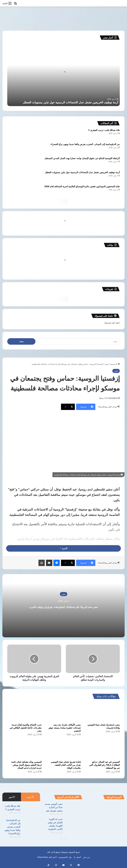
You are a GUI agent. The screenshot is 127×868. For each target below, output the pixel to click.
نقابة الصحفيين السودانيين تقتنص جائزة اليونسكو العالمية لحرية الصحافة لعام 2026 (82, 186)
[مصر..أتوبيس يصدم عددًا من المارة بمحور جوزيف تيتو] (74, 808)
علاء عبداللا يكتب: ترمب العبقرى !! (104, 130)
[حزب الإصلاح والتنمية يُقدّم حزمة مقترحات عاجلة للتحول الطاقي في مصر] (24, 712)
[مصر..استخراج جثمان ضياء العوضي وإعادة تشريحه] (103, 712)
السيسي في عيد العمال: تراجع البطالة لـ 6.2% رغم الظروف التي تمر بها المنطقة (104, 765)
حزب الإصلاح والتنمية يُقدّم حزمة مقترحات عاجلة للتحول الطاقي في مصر (26, 728)
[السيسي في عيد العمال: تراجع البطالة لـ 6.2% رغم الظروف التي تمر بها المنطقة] (103, 749)
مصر (107, 364)
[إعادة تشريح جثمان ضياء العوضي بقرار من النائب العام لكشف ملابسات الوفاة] (63, 749)
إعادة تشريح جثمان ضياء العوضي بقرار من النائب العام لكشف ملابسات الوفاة (66, 765)
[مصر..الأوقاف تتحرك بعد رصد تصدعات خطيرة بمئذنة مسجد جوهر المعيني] (63, 712)
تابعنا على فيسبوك (112, 323)
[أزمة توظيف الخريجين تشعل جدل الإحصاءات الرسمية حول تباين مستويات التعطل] (16, 177)
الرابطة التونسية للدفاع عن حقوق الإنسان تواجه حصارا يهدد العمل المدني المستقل (82, 158)
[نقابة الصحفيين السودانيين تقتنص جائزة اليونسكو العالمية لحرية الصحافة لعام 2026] (16, 191)
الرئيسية (115, 364)
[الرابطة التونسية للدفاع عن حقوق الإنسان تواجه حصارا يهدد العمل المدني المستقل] (16, 163)
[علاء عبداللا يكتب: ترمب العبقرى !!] (16, 134)
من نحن (86, 857)
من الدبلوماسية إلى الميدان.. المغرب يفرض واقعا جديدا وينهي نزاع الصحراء (85, 144)
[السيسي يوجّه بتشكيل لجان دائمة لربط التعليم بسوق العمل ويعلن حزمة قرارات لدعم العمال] (24, 749)
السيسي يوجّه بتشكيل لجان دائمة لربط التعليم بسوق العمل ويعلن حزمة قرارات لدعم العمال (26, 765)
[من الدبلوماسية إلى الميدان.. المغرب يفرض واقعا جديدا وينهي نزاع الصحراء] (16, 149)
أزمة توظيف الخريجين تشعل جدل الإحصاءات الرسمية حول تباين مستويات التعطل (71, 102)
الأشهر (12, 797)
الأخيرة (30, 797)
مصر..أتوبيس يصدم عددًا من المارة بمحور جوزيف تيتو (54, 807)
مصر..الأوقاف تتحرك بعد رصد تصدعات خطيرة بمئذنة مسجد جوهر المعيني (65, 728)
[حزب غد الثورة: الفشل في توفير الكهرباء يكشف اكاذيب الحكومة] (74, 823)
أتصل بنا (77, 857)
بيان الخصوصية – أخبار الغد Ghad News (55, 857)
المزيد (63, 548)
